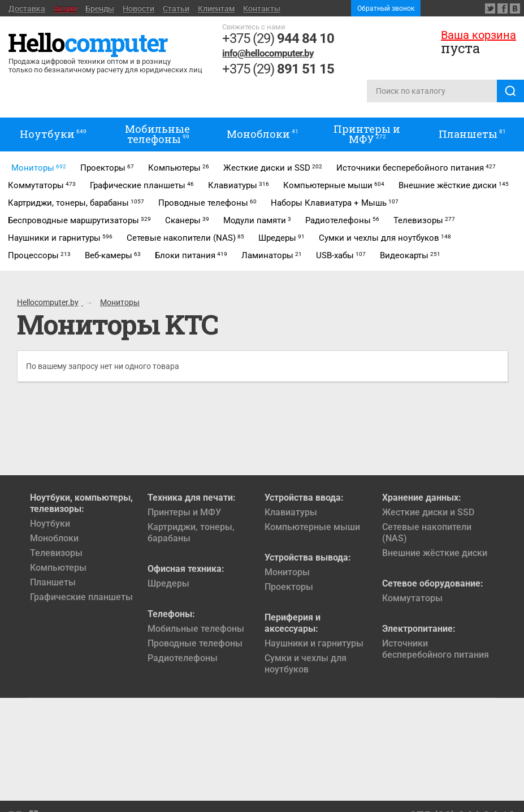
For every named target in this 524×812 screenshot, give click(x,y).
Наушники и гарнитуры (314, 643)
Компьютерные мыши (312, 527)
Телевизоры (56, 553)
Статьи (176, 8)
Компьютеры (58, 568)
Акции (65, 8)
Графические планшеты (81, 597)
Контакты (262, 8)
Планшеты (53, 582)
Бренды (100, 8)
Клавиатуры (291, 512)
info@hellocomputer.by (268, 53)
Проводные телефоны (195, 643)
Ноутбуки (50, 524)
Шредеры (168, 583)
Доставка (27, 8)
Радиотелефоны (183, 658)
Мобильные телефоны (196, 629)
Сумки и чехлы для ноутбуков (306, 664)
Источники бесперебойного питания (436, 649)
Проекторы (289, 587)
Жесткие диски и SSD (428, 512)
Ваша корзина (478, 35)
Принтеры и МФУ (184, 512)
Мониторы (287, 572)
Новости (138, 8)
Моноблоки (54, 538)
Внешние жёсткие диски (435, 553)
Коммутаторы (412, 598)
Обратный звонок (386, 8)
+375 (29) (278, 38)
